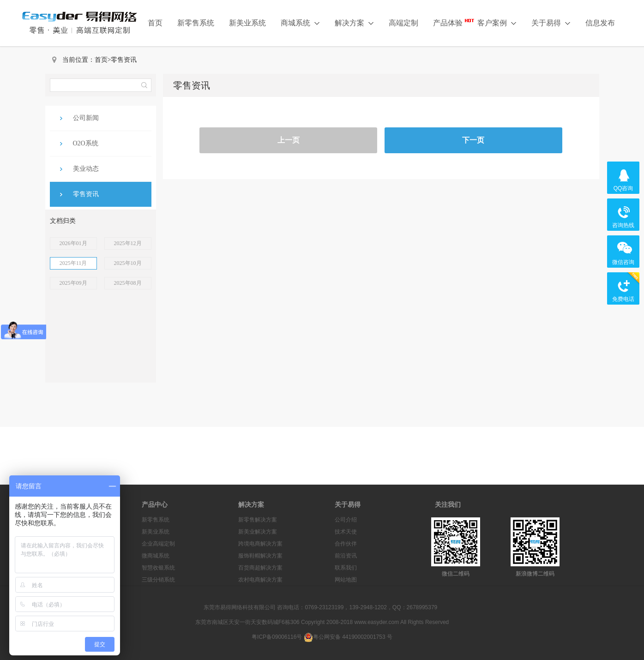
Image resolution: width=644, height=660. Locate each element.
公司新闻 (86, 118)
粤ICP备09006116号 (277, 637)
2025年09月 (73, 283)
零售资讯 (124, 60)
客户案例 (497, 23)
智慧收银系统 (158, 568)
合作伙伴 (346, 544)
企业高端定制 (158, 544)
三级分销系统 (158, 580)
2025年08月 (128, 283)
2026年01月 (73, 243)
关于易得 (551, 23)
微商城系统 (156, 556)
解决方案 (354, 23)
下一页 (473, 140)
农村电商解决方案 (260, 580)
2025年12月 (128, 243)
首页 (155, 23)
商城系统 (300, 23)
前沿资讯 (346, 556)
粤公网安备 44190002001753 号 (348, 637)
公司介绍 (346, 520)
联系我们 (346, 568)
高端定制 (403, 23)
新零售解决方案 (258, 520)
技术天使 (346, 532)
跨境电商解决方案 (260, 544)
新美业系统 (247, 23)
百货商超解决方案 (260, 568)
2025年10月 (128, 263)
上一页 (289, 140)
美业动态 (86, 169)
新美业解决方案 (258, 532)
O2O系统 (86, 143)
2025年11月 (73, 263)
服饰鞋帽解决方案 (260, 556)
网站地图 (346, 580)
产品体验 (448, 23)
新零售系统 (196, 23)
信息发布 (600, 23)
